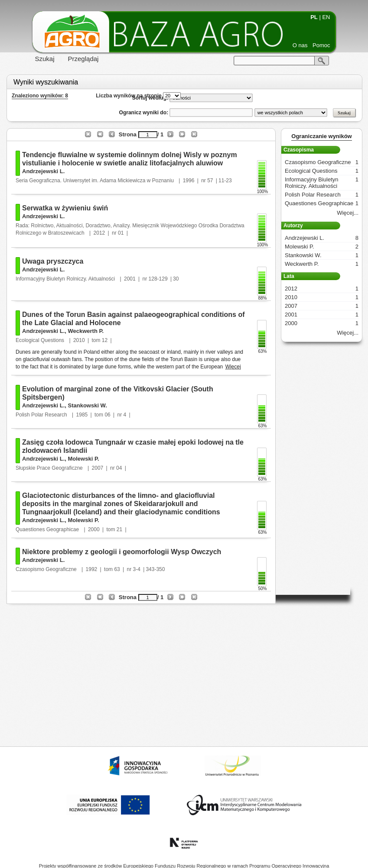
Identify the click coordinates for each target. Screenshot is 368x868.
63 (117, 569)
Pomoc (321, 45)
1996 (189, 181)
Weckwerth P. (86, 331)
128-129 (158, 279)
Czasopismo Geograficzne (47, 569)
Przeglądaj (83, 59)
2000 (94, 529)
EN (326, 17)
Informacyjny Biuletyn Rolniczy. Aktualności (66, 279)
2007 (98, 468)
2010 (79, 340)
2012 (99, 233)
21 (119, 529)
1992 (92, 569)
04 (119, 468)
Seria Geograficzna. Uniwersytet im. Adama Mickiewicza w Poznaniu (95, 181)
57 (210, 181)
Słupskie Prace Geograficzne (50, 468)
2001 (130, 279)
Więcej (233, 367)
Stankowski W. (87, 405)
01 (121, 233)
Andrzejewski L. (43, 171)
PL (314, 17)
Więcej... (348, 213)
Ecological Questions (41, 340)
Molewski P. (83, 459)
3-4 (137, 569)
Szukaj (45, 59)
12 (105, 340)
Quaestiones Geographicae (48, 529)
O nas (300, 45)
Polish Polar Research (42, 415)
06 (107, 415)
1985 (82, 415)
